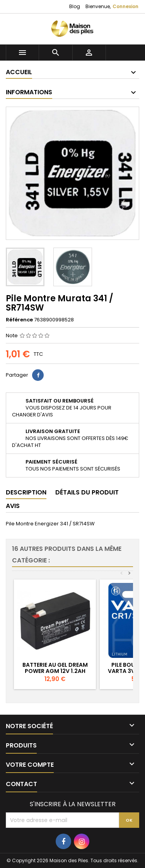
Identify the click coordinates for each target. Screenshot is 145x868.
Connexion (125, 6)
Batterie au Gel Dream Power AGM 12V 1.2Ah (55, 668)
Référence (19, 320)
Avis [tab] (13, 506)
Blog (75, 6)
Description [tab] (26, 492)
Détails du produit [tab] (87, 492)
